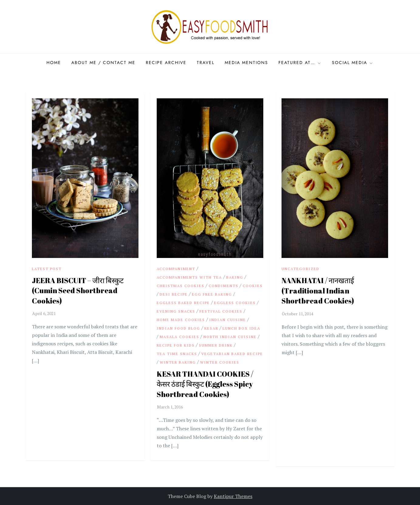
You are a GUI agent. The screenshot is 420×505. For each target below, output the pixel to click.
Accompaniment (176, 269)
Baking (235, 277)
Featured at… (300, 63)
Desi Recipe (174, 294)
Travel (206, 63)
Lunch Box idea (241, 328)
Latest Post (47, 269)
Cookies (253, 286)
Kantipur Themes (233, 496)
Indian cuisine (228, 320)
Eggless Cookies (235, 303)
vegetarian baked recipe (232, 354)
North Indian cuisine (230, 337)
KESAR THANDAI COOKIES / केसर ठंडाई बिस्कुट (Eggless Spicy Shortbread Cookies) (205, 384)
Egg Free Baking (212, 294)
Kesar (211, 328)
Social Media (353, 63)
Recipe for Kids (176, 345)
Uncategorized (300, 269)
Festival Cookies (221, 311)
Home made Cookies (181, 320)
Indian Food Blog (178, 328)
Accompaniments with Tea (189, 277)
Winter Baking (178, 362)
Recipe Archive (166, 63)
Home (54, 63)
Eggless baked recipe (183, 303)
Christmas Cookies (181, 286)
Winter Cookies (220, 362)
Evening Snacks (176, 311)
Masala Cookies (179, 337)
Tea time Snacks (177, 354)
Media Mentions (246, 63)
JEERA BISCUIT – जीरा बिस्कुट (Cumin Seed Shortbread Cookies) (78, 291)
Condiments (224, 286)
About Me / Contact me (103, 63)
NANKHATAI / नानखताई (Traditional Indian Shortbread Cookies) (318, 291)
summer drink (216, 345)
